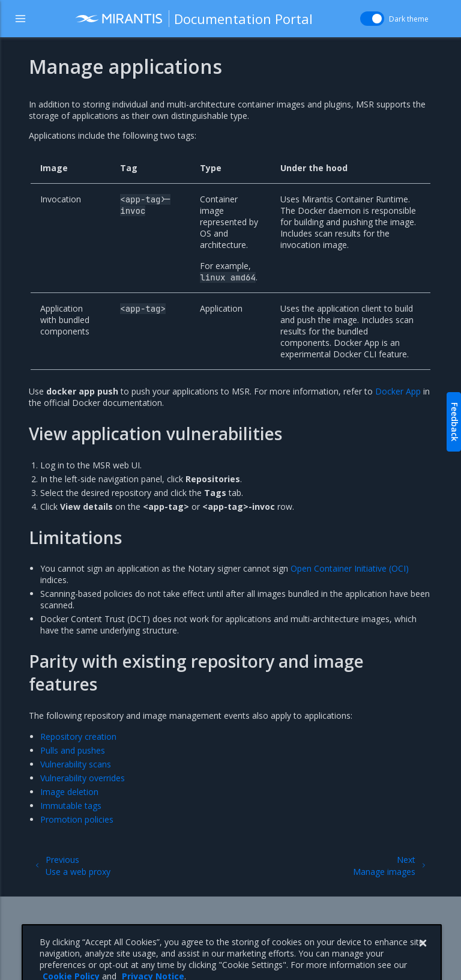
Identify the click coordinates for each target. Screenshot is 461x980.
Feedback (455, 422)
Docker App (398, 391)
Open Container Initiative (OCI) (350, 568)
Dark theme (409, 19)
